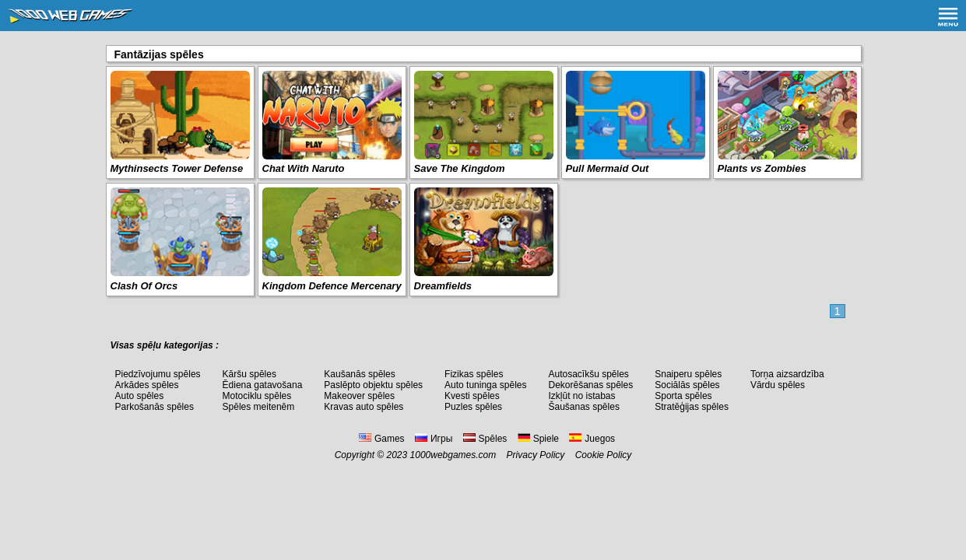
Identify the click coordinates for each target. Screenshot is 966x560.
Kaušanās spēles (359, 374)
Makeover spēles (359, 396)
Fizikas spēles (474, 374)
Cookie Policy (604, 455)
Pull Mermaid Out (608, 168)
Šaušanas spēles (583, 407)
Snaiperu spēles (688, 374)
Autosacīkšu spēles (588, 374)
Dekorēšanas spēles (590, 385)
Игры (434, 439)
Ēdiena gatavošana (263, 385)
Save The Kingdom (460, 168)
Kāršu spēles (249, 374)
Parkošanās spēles (155, 407)
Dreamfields (443, 286)
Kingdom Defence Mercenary (332, 286)
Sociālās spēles (687, 385)
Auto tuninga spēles (485, 385)
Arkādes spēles (147, 385)
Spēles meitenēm (259, 407)
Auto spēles (140, 396)
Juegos (592, 439)
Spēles (485, 439)
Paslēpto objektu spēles (373, 385)
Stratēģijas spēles (692, 407)
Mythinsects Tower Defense (177, 168)
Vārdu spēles (778, 385)
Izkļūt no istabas (581, 396)
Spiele (538, 439)
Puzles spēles (473, 407)
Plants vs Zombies (762, 168)
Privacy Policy (536, 455)
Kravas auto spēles (364, 407)
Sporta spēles (683, 396)
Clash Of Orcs (144, 286)
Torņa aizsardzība (787, 374)
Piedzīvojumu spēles (158, 374)
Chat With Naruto (304, 168)
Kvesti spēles (472, 396)
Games (382, 439)
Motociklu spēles (257, 396)
